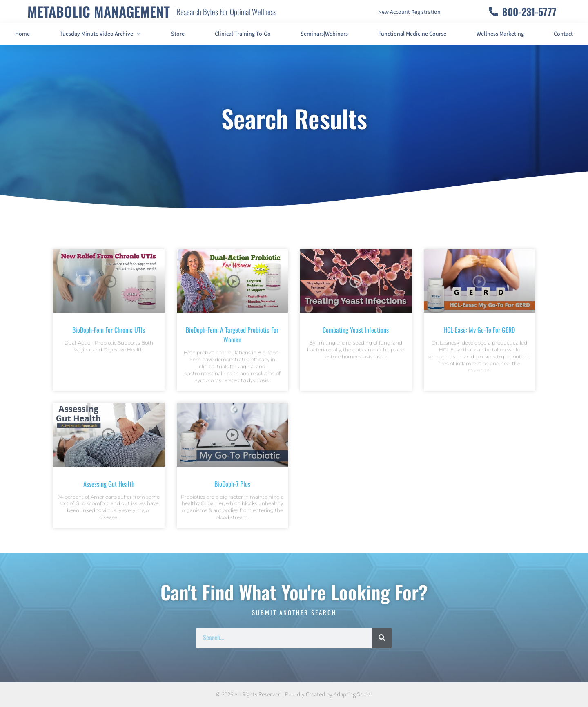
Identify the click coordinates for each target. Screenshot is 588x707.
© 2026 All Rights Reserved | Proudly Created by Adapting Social (294, 695)
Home (22, 34)
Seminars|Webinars (324, 34)
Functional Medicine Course (412, 34)
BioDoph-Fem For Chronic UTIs (109, 330)
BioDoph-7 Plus (232, 484)
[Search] (382, 638)
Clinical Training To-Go (243, 34)
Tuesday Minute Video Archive (100, 34)
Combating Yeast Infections (356, 330)
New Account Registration (409, 12)
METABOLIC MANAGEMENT (99, 11)
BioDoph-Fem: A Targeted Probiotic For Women (232, 335)
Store (178, 34)
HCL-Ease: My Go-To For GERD (479, 330)
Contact (563, 34)
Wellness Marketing (500, 34)
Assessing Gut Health (109, 484)
